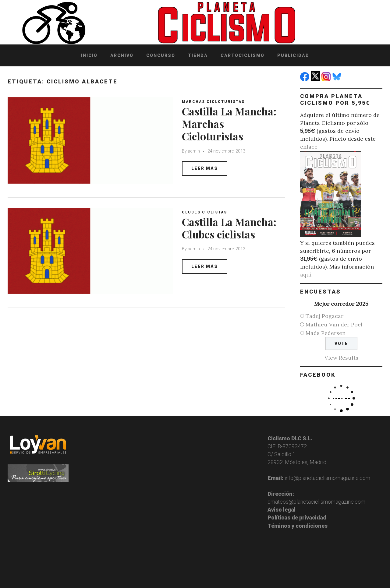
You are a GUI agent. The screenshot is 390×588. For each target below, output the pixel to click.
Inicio (89, 55)
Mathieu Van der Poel (334, 324)
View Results (341, 358)
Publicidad (293, 55)
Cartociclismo (243, 55)
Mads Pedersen (326, 333)
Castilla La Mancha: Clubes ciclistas (229, 228)
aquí (306, 275)
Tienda (198, 55)
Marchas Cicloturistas (213, 102)
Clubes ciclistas (204, 212)
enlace (309, 147)
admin (194, 151)
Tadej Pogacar (324, 316)
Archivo (122, 55)
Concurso (161, 55)
